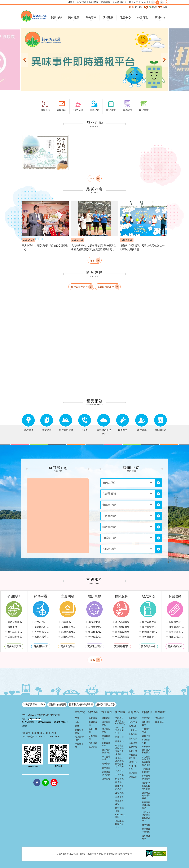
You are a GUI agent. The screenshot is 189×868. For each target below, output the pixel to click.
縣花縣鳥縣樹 (79, 732)
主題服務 (119, 797)
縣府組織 (93, 718)
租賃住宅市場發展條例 (97, 632)
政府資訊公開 (146, 723)
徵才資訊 (133, 738)
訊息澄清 (133, 722)
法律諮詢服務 (122, 622)
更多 (93, 179)
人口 (77, 722)
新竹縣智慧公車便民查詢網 (150, 627)
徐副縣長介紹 (106, 730)
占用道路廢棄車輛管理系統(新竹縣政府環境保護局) (43, 632)
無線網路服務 (122, 627)
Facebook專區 (120, 816)
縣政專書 (93, 747)
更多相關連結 (175, 646)
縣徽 (77, 726)
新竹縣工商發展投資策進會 (70, 627)
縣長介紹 (106, 718)
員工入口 (134, 2)
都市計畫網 (94, 622)
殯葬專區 (66, 622)
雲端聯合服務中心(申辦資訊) (120, 721)
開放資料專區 (15, 622)
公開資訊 (142, 17)
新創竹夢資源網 (119, 787)
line (45, 779)
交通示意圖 (93, 737)
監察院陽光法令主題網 (177, 632)
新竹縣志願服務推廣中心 (70, 637)
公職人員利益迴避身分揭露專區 (146, 816)
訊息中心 (125, 17)
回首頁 (71, 2)
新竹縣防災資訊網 (16, 632)
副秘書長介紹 (106, 744)
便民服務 (108, 17)
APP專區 (120, 775)
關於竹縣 (57, 17)
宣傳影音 (133, 777)
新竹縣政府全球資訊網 (34, 16)
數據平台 (12, 627)
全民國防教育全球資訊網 (177, 622)
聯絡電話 (159, 722)
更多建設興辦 (94, 646)
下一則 (164, 60)
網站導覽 (82, 2)
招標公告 (133, 762)
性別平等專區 (133, 767)
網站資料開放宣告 (106, 704)
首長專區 (91, 17)
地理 (77, 718)
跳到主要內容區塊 (2, 2)
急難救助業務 (122, 632)
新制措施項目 (146, 741)
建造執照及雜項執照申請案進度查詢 (119, 762)
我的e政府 (40, 622)
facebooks (37, 779)
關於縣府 (74, 17)
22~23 (138, 7)
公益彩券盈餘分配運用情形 (146, 786)
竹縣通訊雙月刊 (133, 756)
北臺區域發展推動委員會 (70, 632)
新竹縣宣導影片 (79, 287)
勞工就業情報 (122, 637)
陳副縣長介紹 (106, 723)
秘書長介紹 (106, 737)
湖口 (160, 7)
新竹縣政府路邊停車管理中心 (150, 637)
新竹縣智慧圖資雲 (146, 777)
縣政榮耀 (106, 779)
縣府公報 (133, 751)
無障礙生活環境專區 (97, 637)
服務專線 (119, 793)
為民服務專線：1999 (34, 704)
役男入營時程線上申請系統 (43, 637)
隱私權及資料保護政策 (81, 704)
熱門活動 (133, 726)
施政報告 (106, 763)
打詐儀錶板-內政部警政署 (177, 627)
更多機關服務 (121, 646)
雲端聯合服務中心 (43, 627)
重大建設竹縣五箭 (106, 751)
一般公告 (133, 730)
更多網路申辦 (41, 646)
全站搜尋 (93, 2)
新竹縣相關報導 (106, 287)
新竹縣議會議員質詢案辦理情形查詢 (146, 761)
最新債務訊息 (119, 2)
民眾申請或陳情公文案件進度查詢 (119, 750)
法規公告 (133, 743)
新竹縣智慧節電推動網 (97, 627)
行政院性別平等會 (177, 637)
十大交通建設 (106, 758)
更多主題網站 (68, 646)
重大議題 (146, 718)
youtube (54, 779)
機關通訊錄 (93, 723)
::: (22, 1)
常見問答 (119, 771)
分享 (166, 2)
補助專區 (146, 825)
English (145, 2)
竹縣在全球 (79, 745)
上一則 (25, 60)
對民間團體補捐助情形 (146, 805)
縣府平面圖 (93, 730)
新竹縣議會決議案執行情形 (146, 750)
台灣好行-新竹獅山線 (150, 632)
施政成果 (133, 773)
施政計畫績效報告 (106, 773)
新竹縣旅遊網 (149, 622)
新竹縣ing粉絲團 (57, 704)
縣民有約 (119, 741)
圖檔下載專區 (119, 809)
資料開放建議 (146, 837)
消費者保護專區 (119, 780)
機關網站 (160, 17)
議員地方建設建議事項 (146, 795)
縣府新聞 (133, 718)
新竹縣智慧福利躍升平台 (119, 730)
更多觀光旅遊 (148, 646)
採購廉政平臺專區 (146, 830)
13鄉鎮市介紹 (79, 739)
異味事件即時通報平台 (119, 824)
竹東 (165, 7)
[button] (94, 60)
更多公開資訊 (14, 646)
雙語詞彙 (105, 2)
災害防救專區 (15, 637)
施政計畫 (106, 768)
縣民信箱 (119, 737)
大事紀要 (93, 743)
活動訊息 (133, 734)
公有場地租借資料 (146, 770)
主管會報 (133, 747)
